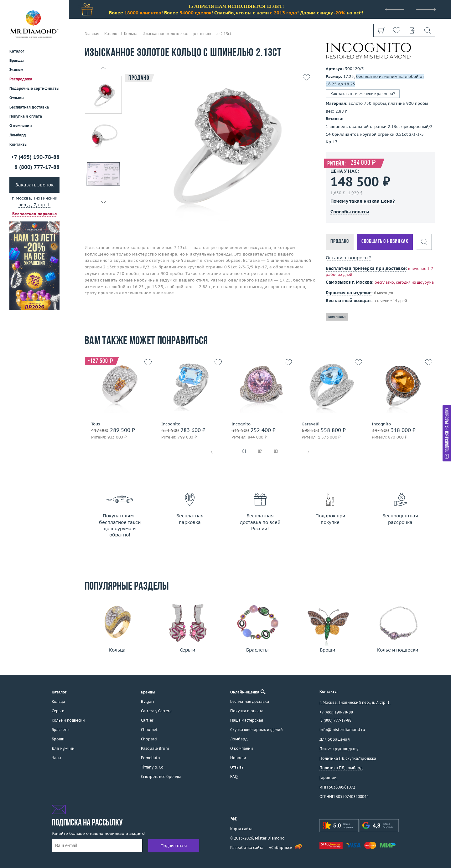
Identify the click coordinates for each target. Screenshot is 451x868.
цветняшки (337, 317)
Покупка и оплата (26, 116)
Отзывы (17, 98)
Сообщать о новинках (385, 242)
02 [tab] (260, 452)
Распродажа (21, 79)
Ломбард (18, 135)
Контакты (18, 144)
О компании (21, 126)
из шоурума (423, 282)
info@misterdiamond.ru (342, 730)
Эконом (16, 70)
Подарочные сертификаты (34, 88)
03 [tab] (276, 452)
